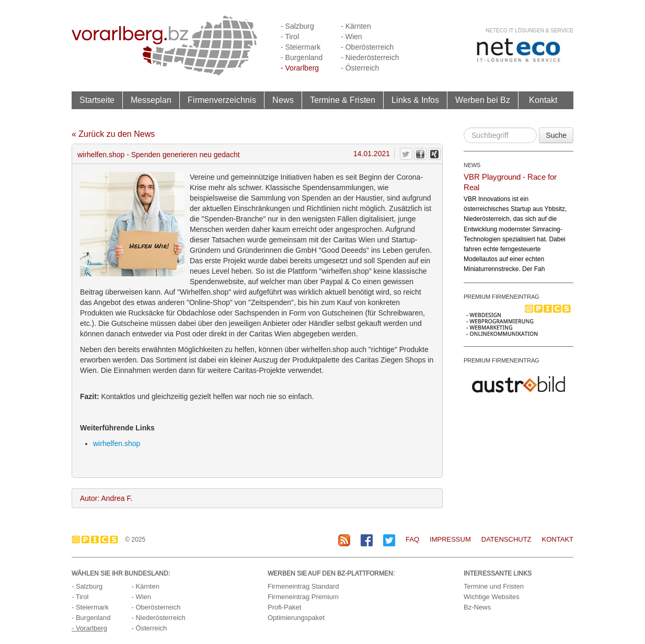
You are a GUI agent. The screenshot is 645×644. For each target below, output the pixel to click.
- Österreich (360, 68)
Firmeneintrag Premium (303, 597)
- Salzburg (297, 26)
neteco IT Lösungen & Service (529, 31)
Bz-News (477, 607)
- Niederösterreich (370, 57)
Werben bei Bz (483, 100)
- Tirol (290, 37)
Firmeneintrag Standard (303, 586)
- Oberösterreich (367, 47)
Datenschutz (506, 539)
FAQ (412, 539)
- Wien (351, 37)
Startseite (97, 100)
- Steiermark (301, 47)
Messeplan (151, 100)
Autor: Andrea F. (106, 498)
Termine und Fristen (494, 586)
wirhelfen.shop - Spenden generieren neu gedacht (159, 155)
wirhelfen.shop (117, 443)
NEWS (472, 165)
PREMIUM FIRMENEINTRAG (502, 297)
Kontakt (543, 100)
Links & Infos (415, 100)
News (283, 100)
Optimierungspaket (296, 618)
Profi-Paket (284, 607)
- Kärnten (356, 26)
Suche (556, 135)
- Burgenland (302, 57)
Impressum (450, 539)
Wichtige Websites (492, 597)
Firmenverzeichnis (222, 100)
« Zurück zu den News (113, 134)
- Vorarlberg (300, 68)
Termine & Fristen (343, 100)
